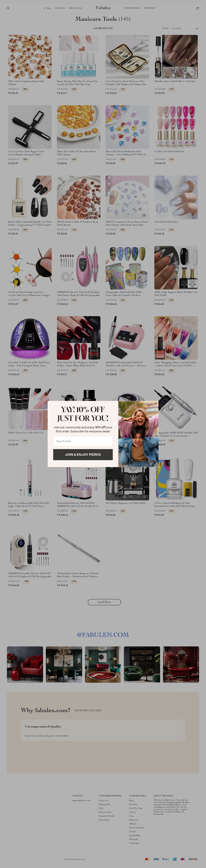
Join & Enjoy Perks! (83, 455)
